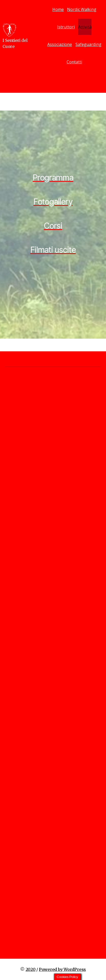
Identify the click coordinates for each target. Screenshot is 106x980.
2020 (31, 969)
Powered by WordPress (62, 969)
